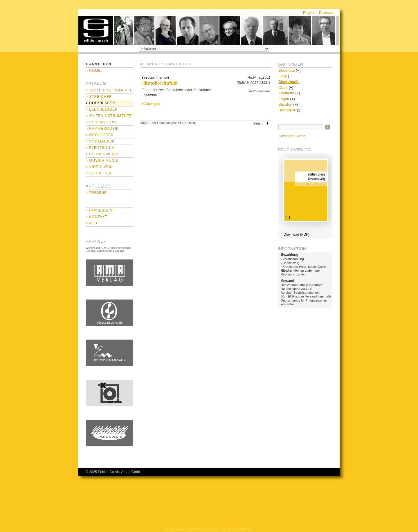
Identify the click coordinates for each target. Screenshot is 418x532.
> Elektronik (100, 148)
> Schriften (99, 173)
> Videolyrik (99, 167)
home (96, 30)
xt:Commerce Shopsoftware (231, 529)
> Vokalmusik (100, 141)
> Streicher (99, 97)
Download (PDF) (297, 235)
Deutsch (326, 13)
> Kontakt (97, 217)
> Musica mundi (102, 160)
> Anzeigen (151, 104)
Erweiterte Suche (292, 136)
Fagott (284, 99)
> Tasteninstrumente (109, 90)
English (309, 13)
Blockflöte (287, 70)
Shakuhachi (289, 82)
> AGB (91, 223)
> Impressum (99, 210)
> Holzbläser (100, 103)
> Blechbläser (102, 109)
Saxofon (285, 104)
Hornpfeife (287, 110)
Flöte (283, 76)
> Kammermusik (102, 129)
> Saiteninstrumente (109, 116)
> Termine (96, 193)
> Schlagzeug (101, 122)
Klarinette (286, 93)
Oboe (283, 88)
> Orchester (100, 135)
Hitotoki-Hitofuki (159, 83)
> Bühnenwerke (103, 154)
